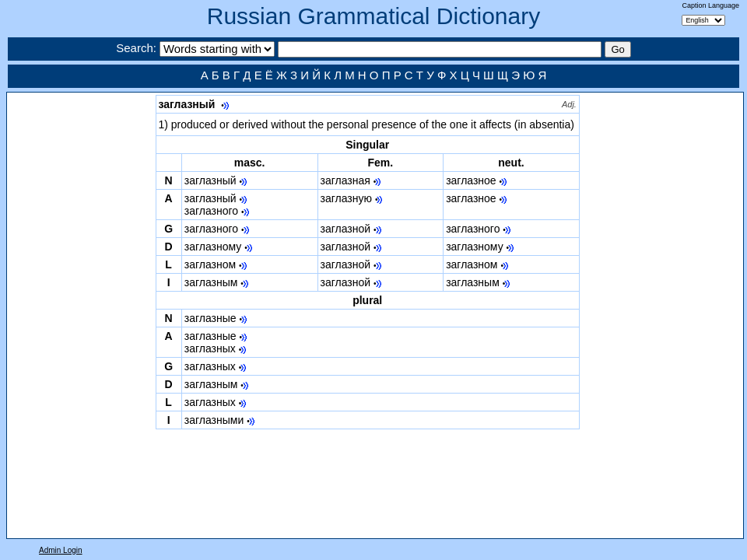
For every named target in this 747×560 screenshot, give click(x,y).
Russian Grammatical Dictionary (373, 16)
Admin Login (61, 550)
